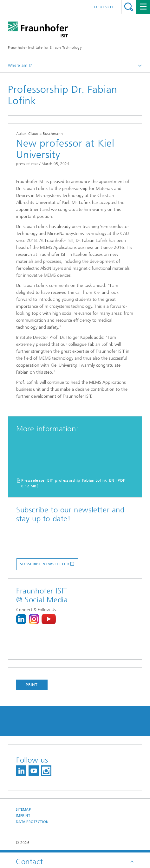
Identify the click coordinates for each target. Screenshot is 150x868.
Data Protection (32, 822)
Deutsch (104, 7)
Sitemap (23, 810)
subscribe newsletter (45, 564)
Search (129, 7)
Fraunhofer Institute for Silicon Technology (45, 48)
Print (32, 685)
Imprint (23, 816)
